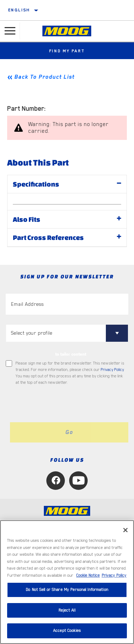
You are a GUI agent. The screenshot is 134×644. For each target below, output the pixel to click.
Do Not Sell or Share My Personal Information (67, 590)
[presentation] (65, 404)
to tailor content (71, 354)
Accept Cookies (67, 631)
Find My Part (67, 51)
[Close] (125, 530)
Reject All (67, 610)
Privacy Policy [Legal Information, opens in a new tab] (114, 575)
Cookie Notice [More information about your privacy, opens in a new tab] (88, 575)
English (19, 10)
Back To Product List (44, 77)
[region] (67, 582)
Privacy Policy (112, 370)
